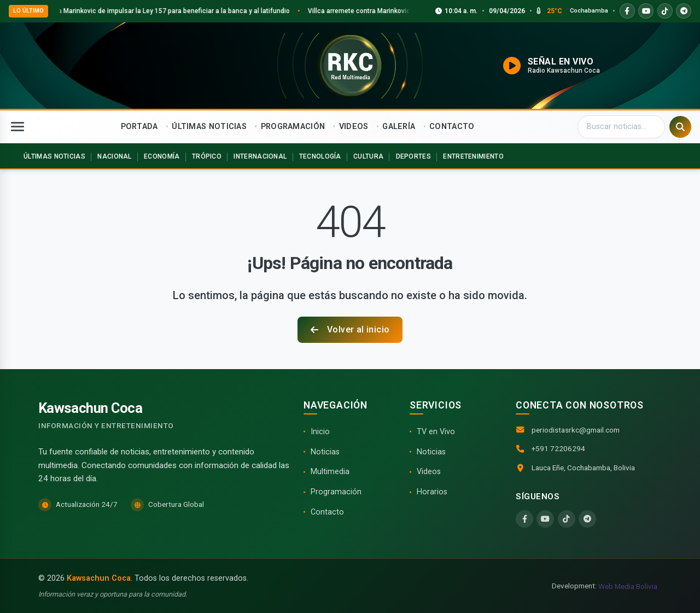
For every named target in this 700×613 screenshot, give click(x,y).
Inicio (320, 432)
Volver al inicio (350, 329)
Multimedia (330, 472)
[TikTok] (567, 519)
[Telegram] (587, 519)
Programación (336, 492)
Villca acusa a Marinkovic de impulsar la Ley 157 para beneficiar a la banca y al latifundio (172, 11)
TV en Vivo (436, 432)
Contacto (327, 512)
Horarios (432, 492)
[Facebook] (524, 519)
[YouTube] (545, 519)
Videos (429, 472)
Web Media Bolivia (628, 586)
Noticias (325, 452)
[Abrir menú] (17, 127)
